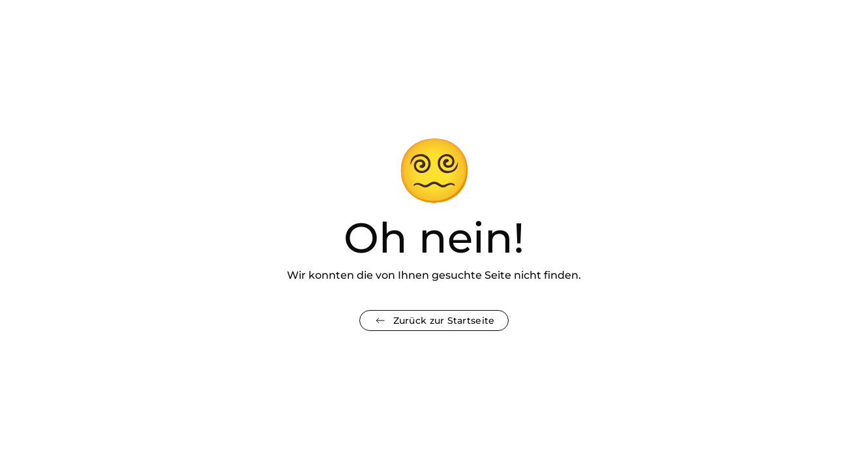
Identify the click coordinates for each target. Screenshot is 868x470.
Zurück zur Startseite (434, 321)
